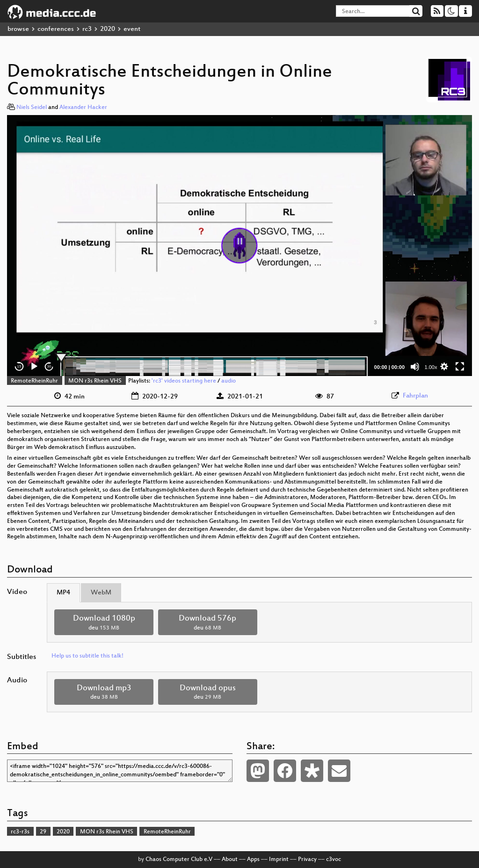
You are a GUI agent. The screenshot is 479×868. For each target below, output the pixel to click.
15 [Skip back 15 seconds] (19, 366)
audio (229, 381)
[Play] (34, 367)
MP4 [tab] (63, 593)
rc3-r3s (20, 832)
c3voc (334, 860)
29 (43, 832)
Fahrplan (415, 396)
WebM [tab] (101, 593)
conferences (56, 29)
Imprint (279, 860)
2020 (108, 29)
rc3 (87, 29)
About (230, 860)
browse (18, 29)
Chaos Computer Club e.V (179, 860)
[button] (239, 246)
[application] (239, 246)
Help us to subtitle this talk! (87, 656)
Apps (253, 860)
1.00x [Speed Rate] (431, 367)
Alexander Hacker (83, 108)
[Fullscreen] (460, 367)
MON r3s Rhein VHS (95, 381)
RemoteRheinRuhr (34, 381)
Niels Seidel (32, 108)
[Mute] (415, 367)
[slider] (214, 367)
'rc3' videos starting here (184, 381)
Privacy (307, 860)
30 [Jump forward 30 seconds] (49, 366)
